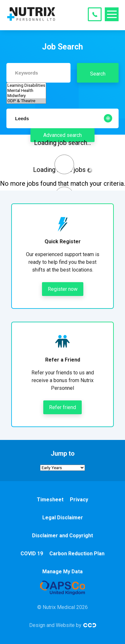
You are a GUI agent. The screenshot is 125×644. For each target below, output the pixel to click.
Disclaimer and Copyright (63, 536)
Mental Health (26, 91)
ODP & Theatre (26, 101)
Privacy (79, 500)
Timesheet (50, 500)
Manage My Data (63, 572)
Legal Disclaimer (63, 518)
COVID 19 (32, 554)
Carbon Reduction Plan (77, 554)
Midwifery (26, 96)
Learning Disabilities (26, 85)
